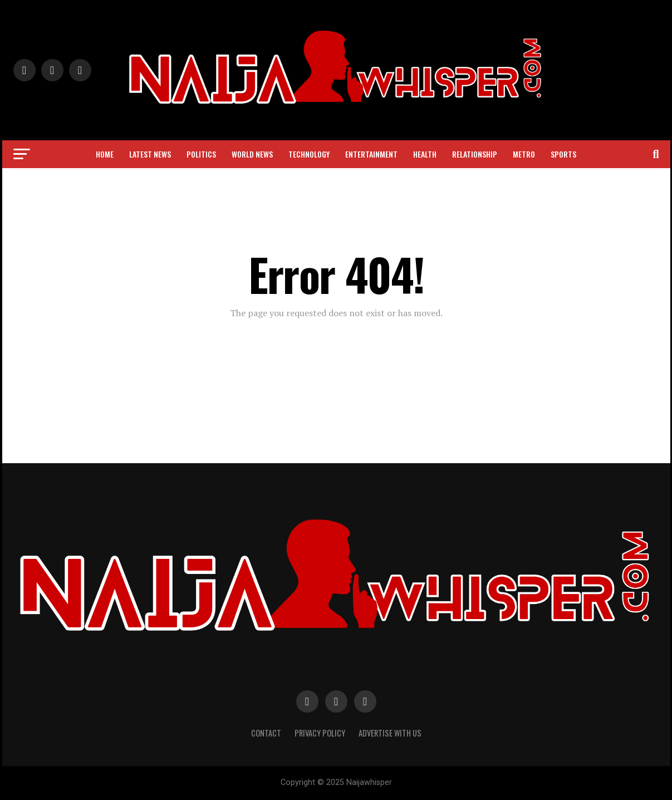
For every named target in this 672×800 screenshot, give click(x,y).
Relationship (475, 154)
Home (105, 154)
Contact (266, 733)
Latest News (150, 154)
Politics (201, 154)
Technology (309, 154)
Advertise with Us (390, 733)
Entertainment (371, 154)
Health (425, 154)
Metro (524, 154)
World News (252, 154)
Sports (563, 154)
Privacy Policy (320, 733)
